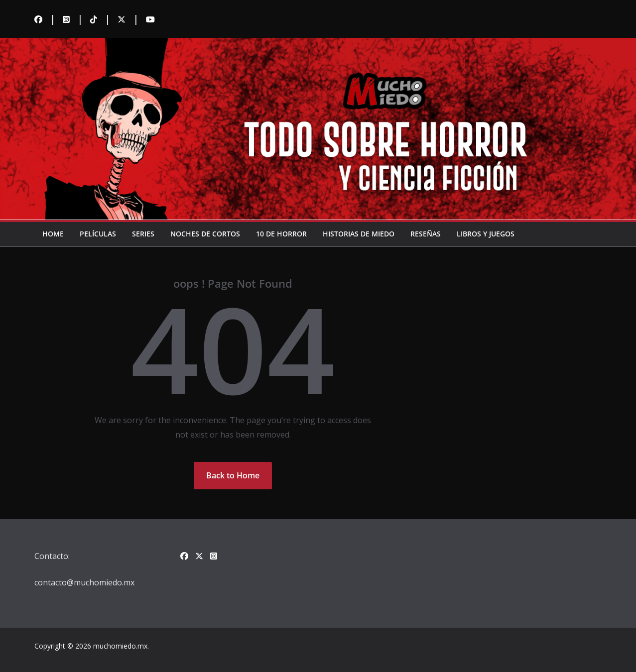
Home (53, 234)
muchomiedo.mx (120, 646)
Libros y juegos (486, 234)
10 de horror (281, 234)
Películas (98, 234)
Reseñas (426, 234)
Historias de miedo (359, 234)
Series (143, 234)
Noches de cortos (205, 234)
